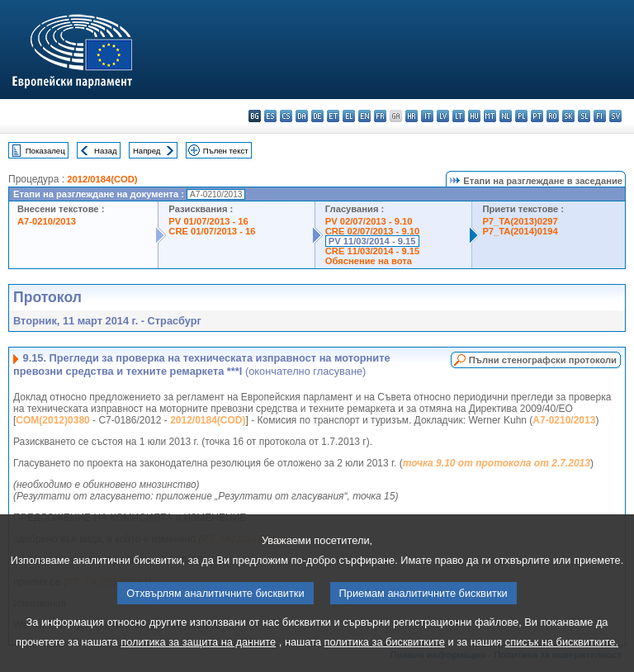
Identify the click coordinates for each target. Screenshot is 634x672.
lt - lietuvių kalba (459, 116)
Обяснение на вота (369, 261)
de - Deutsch (317, 116)
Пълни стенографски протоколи (543, 360)
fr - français (380, 116)
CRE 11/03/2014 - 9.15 (372, 251)
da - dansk (302, 116)
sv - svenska (615, 116)
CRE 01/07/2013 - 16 (212, 231)
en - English (364, 116)
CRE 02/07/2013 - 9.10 (372, 231)
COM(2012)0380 (52, 420)
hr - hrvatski (412, 116)
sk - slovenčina (568, 116)
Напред (147, 151)
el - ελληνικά (349, 116)
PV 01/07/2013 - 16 (208, 221)
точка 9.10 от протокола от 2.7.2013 (497, 463)
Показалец (45, 151)
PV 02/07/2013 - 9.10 (369, 221)
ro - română (553, 116)
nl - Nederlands (506, 116)
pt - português (537, 116)
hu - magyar (474, 116)
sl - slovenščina (584, 116)
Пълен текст (226, 151)
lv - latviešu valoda (443, 116)
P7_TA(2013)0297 (520, 221)
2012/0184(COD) (102, 179)
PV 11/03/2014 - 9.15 (372, 241)
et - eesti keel (333, 116)
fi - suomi (600, 116)
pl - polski (521, 116)
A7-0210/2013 (47, 221)
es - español (270, 116)
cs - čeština (286, 116)
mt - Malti (490, 116)
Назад (106, 151)
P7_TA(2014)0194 (520, 231)
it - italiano (427, 116)
